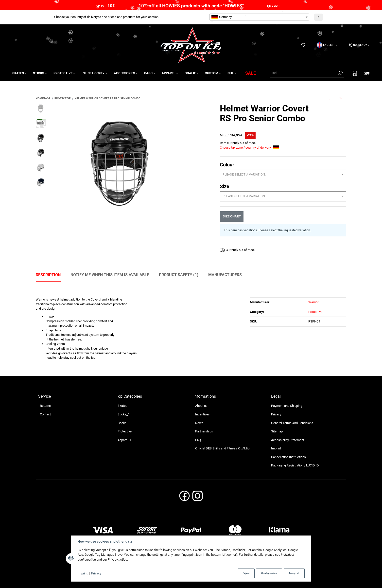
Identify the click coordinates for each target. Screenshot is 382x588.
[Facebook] (184, 497)
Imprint (83, 573)
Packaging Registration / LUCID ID (295, 465)
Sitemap (277, 431)
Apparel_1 (124, 440)
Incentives (202, 414)
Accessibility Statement (288, 440)
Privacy (96, 573)
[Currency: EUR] (357, 45)
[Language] (327, 45)
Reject (246, 573)
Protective (315, 312)
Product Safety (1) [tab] (179, 275)
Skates (122, 406)
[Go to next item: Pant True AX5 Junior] (341, 98)
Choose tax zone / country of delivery (249, 148)
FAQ (198, 440)
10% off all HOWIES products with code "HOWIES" (191, 6)
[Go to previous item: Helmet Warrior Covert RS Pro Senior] (330, 98)
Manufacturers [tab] (225, 275)
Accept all (294, 573)
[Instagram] (198, 497)
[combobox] (259, 17)
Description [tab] (48, 275)
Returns (45, 406)
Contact (45, 414)
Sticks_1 (124, 414)
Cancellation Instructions (288, 457)
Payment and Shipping (287, 406)
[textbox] (259, 17)
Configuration (269, 573)
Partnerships (204, 431)
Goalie (122, 423)
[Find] (303, 73)
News (199, 423)
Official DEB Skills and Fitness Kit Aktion (223, 448)
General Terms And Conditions (292, 423)
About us (201, 406)
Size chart (232, 216)
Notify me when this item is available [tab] (110, 275)
